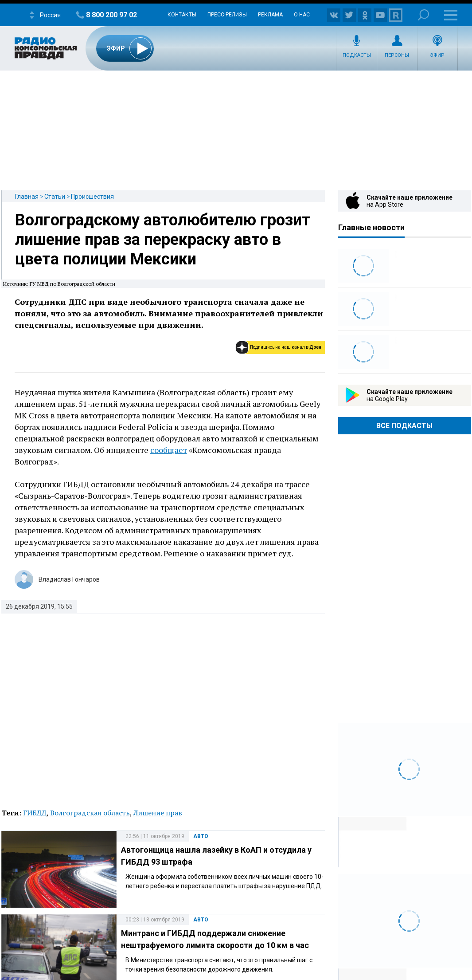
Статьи (55, 197)
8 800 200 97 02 (111, 15)
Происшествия (92, 197)
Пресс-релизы (227, 15)
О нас (302, 15)
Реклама (270, 15)
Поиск (423, 15)
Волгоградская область (90, 813)
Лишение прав (158, 813)
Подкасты (357, 55)
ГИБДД (35, 813)
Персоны (397, 55)
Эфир (437, 55)
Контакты (182, 15)
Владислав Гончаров (69, 579)
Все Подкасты (404, 426)
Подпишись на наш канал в (286, 347)
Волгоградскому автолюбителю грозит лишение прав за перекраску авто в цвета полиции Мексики (163, 240)
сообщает (169, 450)
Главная (27, 197)
